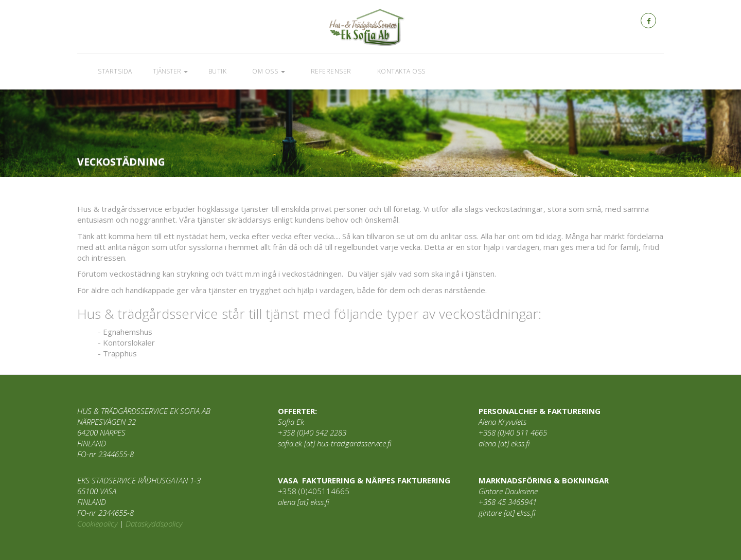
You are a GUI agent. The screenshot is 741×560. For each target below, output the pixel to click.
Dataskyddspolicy (154, 523)
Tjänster (170, 71)
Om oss (269, 71)
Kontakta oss (401, 71)
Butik (218, 71)
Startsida (115, 71)
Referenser (331, 71)
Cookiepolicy (97, 523)
